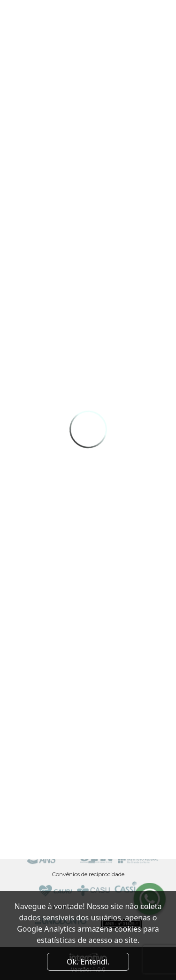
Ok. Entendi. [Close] (88, 962)
